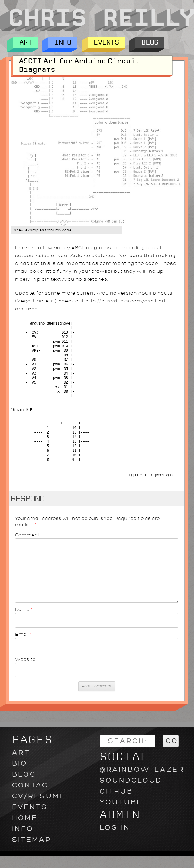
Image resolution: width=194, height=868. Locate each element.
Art (26, 43)
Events (106, 43)
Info (63, 43)
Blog (150, 43)
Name (24, 609)
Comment (28, 535)
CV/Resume (39, 796)
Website (25, 659)
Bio (20, 763)
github (116, 791)
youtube (121, 802)
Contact (33, 785)
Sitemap (32, 840)
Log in (115, 828)
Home (25, 818)
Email (24, 634)
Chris (140, 475)
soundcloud (131, 780)
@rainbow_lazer (142, 769)
